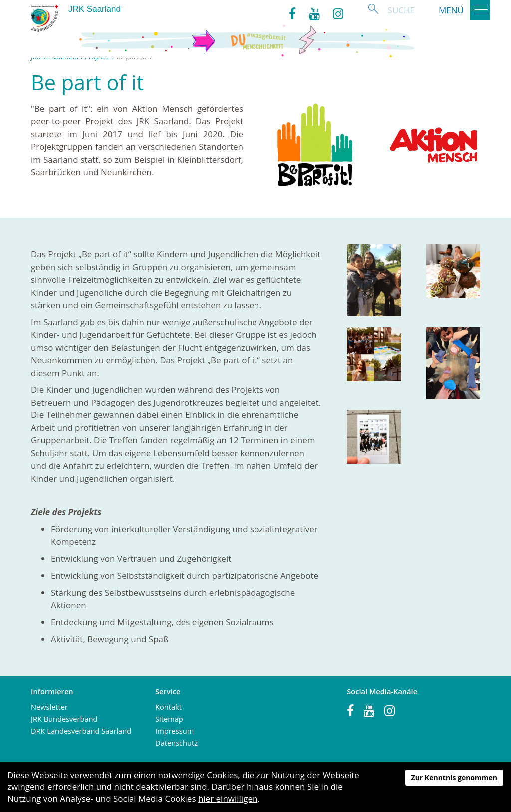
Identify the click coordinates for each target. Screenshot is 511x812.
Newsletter (49, 707)
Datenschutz (176, 743)
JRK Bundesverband (64, 719)
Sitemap (169, 719)
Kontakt (168, 707)
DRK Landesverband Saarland (81, 731)
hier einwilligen (228, 798)
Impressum (174, 731)
